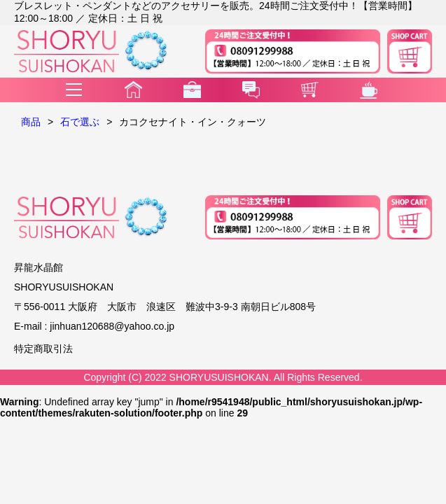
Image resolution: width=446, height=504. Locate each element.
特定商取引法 (43, 349)
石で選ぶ (80, 122)
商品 (31, 122)
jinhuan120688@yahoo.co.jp (112, 326)
